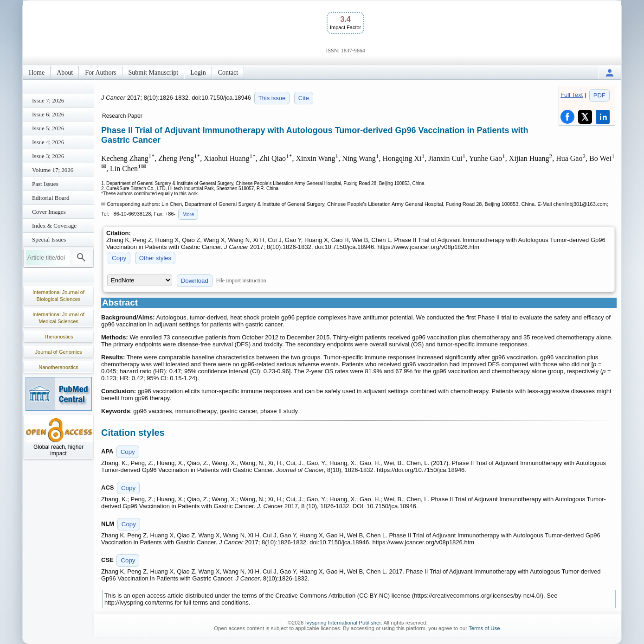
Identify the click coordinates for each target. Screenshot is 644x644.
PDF (599, 95)
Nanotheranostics (58, 367)
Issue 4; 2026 (48, 142)
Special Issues (49, 239)
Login (198, 73)
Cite (304, 98)
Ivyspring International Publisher (343, 623)
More (188, 214)
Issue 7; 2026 (48, 100)
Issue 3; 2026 (48, 156)
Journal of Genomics (59, 352)
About (65, 73)
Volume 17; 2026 (53, 170)
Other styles (155, 258)
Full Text (572, 95)
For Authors (100, 73)
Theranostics (59, 337)
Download (195, 281)
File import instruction (241, 281)
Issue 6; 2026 (48, 114)
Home (37, 73)
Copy (119, 258)
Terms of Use (484, 628)
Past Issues (45, 184)
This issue (272, 98)
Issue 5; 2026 (48, 128)
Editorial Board (51, 198)
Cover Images (49, 212)
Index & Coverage (54, 226)
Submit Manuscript (154, 73)
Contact (228, 73)
